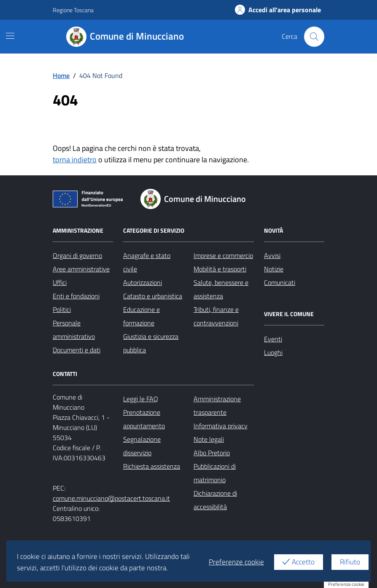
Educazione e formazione (141, 316)
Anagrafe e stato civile (147, 262)
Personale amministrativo (74, 330)
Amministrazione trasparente (217, 405)
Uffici (60, 282)
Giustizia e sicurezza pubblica (151, 343)
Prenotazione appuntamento (144, 419)
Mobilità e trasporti (220, 269)
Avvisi (272, 255)
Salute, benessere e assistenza (221, 289)
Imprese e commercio (223, 255)
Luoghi (273, 352)
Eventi (273, 339)
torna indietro (75, 160)
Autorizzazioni (143, 282)
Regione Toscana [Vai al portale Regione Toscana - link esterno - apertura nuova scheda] (73, 10)
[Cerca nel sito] (314, 37)
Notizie (274, 269)
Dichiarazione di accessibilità (215, 500)
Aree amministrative (81, 269)
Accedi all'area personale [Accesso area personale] (278, 10)
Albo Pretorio (212, 453)
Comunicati (280, 282)
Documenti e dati (77, 350)
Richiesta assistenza (152, 466)
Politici (62, 309)
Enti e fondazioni (76, 296)
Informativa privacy (221, 426)
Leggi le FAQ (141, 399)
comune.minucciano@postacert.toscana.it (111, 498)
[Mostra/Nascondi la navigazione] (10, 36)
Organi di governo (77, 255)
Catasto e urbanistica (153, 296)
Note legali (209, 439)
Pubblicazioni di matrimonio (215, 473)
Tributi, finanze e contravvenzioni (216, 316)
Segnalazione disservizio (142, 446)
